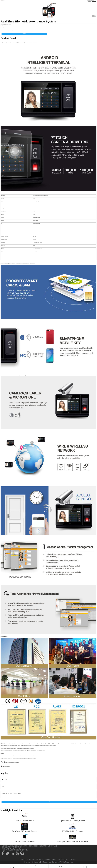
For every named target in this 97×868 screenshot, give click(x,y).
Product (32, 859)
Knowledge (46, 859)
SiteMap (73, 859)
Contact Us (56, 859)
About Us (25, 859)
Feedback (65, 859)
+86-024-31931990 (11, 847)
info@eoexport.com (12, 848)
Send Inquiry (24, 34)
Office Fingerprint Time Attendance (14, 762)
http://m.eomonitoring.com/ (15, 850)
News (38, 859)
